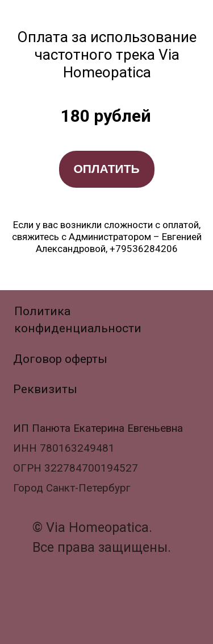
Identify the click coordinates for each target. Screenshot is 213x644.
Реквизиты (45, 389)
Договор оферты (60, 359)
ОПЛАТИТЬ (106, 169)
